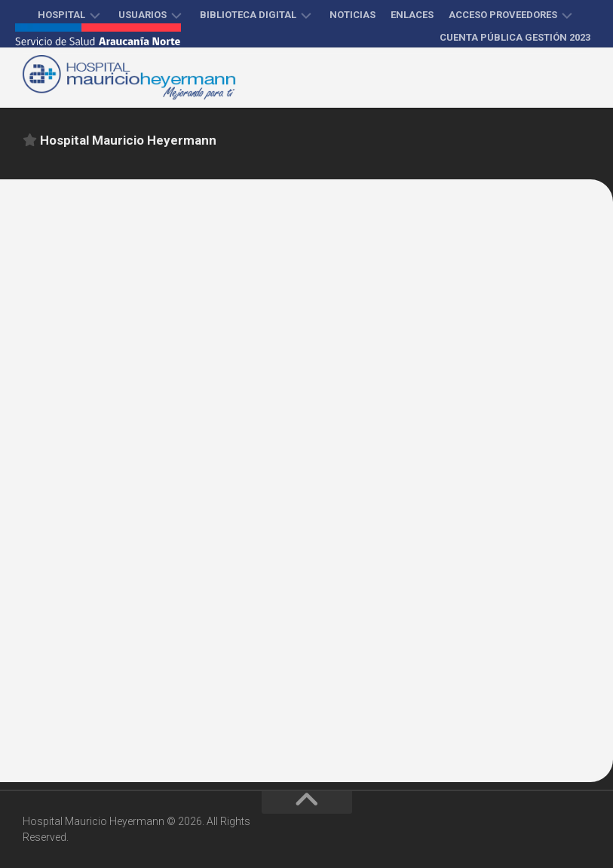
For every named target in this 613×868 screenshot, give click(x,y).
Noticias (352, 15)
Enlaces (412, 15)
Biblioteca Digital (248, 15)
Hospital (61, 15)
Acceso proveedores (503, 15)
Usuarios (143, 15)
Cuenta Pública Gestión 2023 (515, 37)
